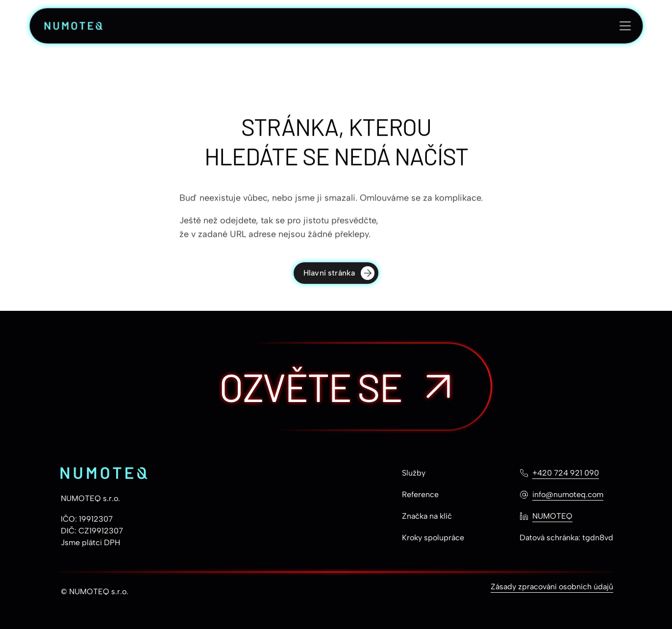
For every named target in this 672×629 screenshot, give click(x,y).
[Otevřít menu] (625, 26)
